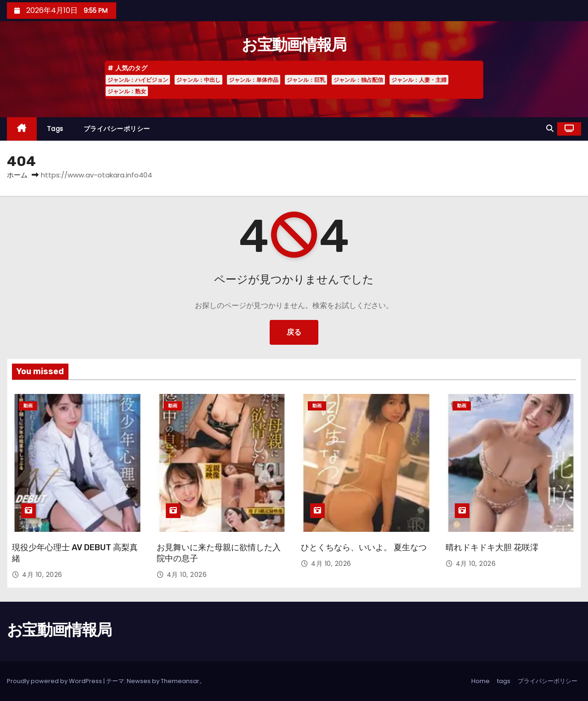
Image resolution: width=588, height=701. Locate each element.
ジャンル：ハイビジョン (138, 80)
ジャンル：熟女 (127, 91)
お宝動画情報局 (294, 45)
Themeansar (180, 681)
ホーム (17, 175)
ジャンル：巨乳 (306, 80)
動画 (28, 406)
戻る (294, 332)
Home (481, 681)
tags (55, 129)
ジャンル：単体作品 (254, 80)
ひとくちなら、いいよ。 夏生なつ (364, 547)
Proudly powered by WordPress (55, 681)
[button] (550, 128)
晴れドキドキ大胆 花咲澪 (492, 547)
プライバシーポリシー (117, 129)
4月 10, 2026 (42, 575)
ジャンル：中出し (198, 80)
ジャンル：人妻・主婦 (419, 80)
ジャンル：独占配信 (358, 80)
